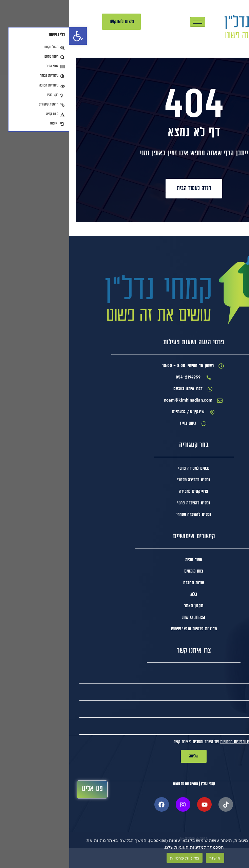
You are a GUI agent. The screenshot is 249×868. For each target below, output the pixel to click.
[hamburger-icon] (128, 22)
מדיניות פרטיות (115, 858)
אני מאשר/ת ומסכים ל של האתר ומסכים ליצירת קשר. (168, 762)
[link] (9, 36)
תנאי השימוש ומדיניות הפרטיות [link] (174, 762)
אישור (146, 858)
